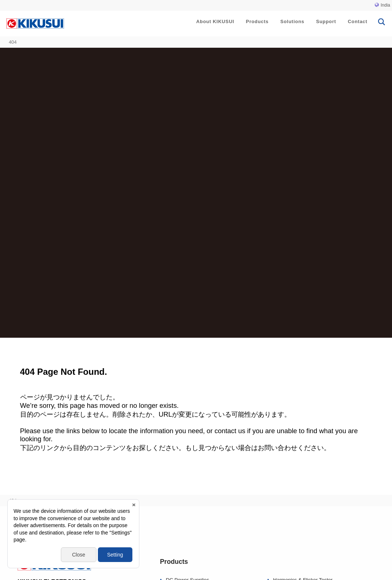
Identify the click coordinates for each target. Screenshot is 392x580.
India (382, 5)
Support (326, 21)
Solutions (292, 21)
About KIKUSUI (215, 21)
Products (257, 21)
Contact (358, 21)
